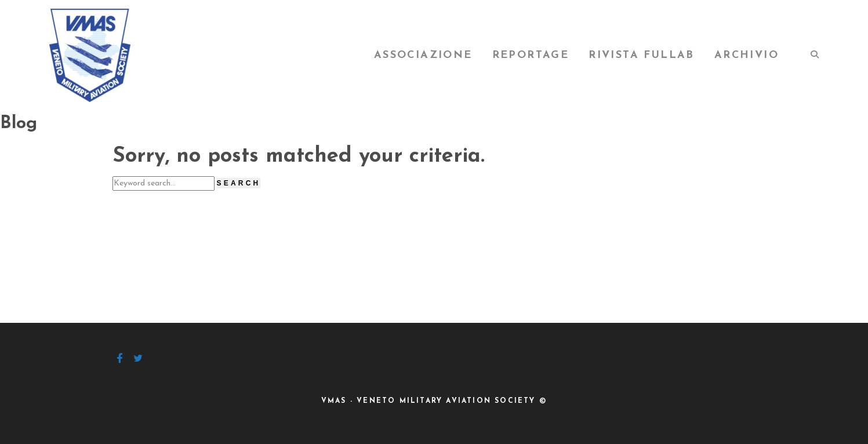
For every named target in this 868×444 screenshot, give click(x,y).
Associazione (423, 55)
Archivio (747, 55)
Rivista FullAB (642, 55)
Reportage (531, 55)
